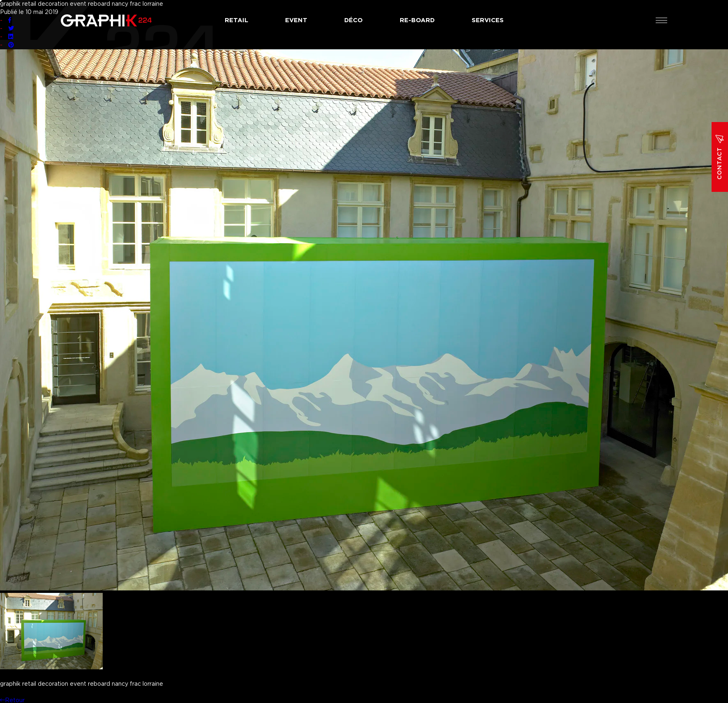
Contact (720, 157)
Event (296, 20)
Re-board (417, 20)
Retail (236, 20)
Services (488, 20)
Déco (354, 20)
